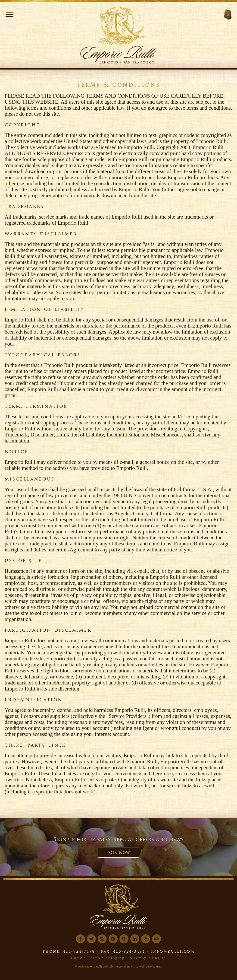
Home (77, 958)
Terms (94, 958)
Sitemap (138, 958)
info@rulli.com (173, 951)
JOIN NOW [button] (119, 852)
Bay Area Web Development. (145, 966)
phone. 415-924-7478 (69, 951)
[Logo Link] (128, 24)
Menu (9, 14)
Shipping (115, 958)
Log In (159, 958)
